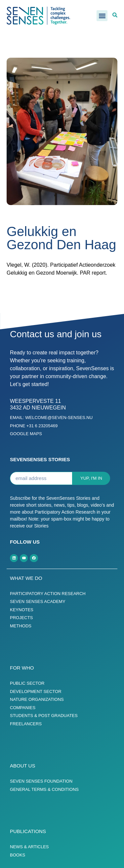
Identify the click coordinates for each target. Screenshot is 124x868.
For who (22, 668)
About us (22, 766)
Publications (28, 831)
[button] (102, 16)
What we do (26, 578)
